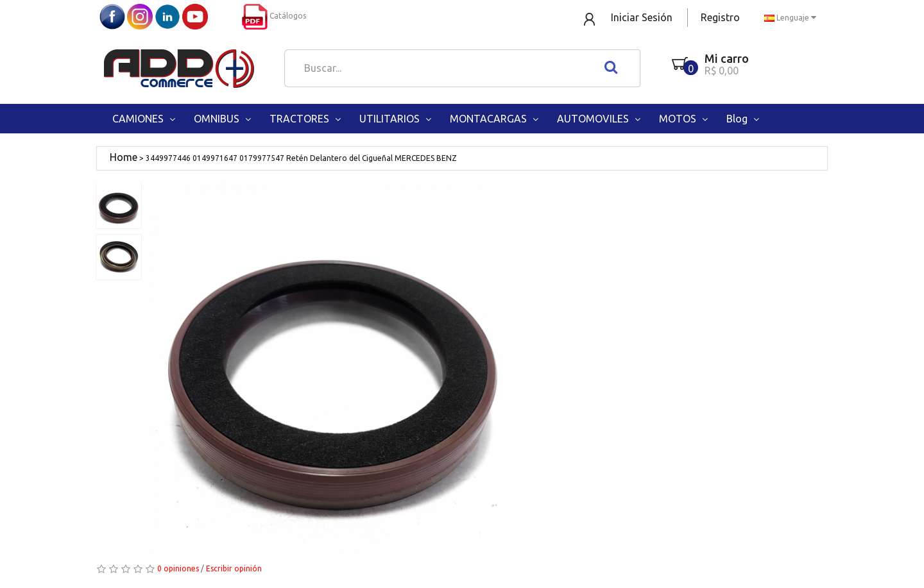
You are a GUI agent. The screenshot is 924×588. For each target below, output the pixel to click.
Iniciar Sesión (642, 17)
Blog (744, 119)
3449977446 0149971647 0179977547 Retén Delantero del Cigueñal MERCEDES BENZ (301, 158)
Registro (720, 17)
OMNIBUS (224, 119)
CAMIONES (145, 119)
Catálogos (274, 16)
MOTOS (685, 119)
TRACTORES (306, 119)
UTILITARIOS (397, 119)
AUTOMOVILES (600, 119)
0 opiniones (178, 568)
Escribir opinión (234, 568)
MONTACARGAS (495, 119)
